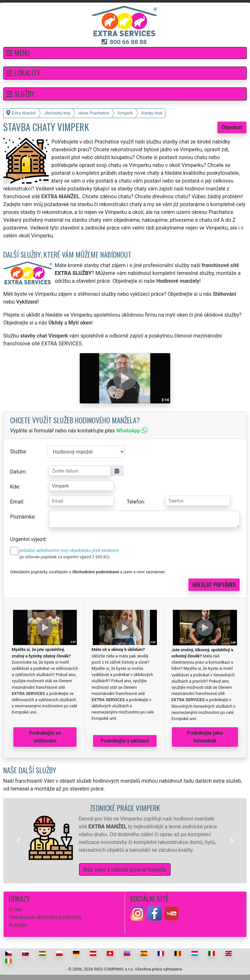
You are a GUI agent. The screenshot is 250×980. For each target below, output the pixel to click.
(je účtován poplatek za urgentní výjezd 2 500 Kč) (64, 557)
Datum (18, 472)
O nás (15, 909)
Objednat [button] (232, 127)
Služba (18, 452)
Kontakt (18, 925)
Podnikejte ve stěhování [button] (45, 737)
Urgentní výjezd (28, 539)
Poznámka (22, 517)
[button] (125, 53)
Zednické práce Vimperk (125, 808)
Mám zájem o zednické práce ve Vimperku (125, 869)
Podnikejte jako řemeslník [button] (205, 737)
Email (17, 502)
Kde (14, 487)
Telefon (135, 502)
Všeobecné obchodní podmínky (45, 917)
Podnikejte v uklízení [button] (125, 741)
